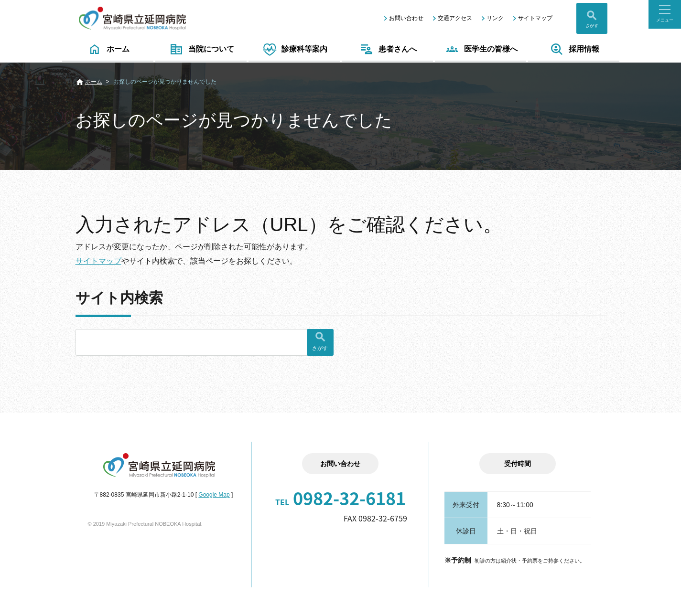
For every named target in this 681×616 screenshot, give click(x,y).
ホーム (108, 49)
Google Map (214, 495)
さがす (592, 26)
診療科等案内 (294, 49)
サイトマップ (535, 18)
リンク (495, 18)
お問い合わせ (406, 18)
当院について (201, 49)
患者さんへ (387, 49)
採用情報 (574, 49)
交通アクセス (455, 18)
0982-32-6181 (340, 498)
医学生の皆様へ (481, 49)
